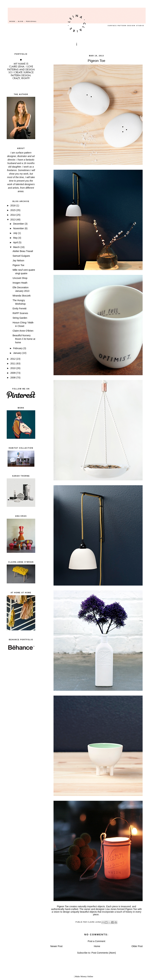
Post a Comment (96, 941)
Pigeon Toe (18, 265)
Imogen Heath (20, 283)
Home (97, 946)
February (18, 348)
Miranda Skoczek (22, 296)
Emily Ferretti (19, 308)
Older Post (137, 946)
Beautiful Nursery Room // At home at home (24, 339)
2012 (13, 359)
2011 (13, 364)
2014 (13, 215)
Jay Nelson (18, 261)
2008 (13, 378)
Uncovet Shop (20, 278)
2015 (13, 210)
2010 (13, 368)
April (16, 242)
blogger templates (66, 976)
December (19, 224)
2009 (13, 373)
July (16, 233)
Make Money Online (84, 976)
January (18, 353)
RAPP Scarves (20, 313)
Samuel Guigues (21, 256)
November (19, 228)
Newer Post (56, 946)
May (16, 238)
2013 (13, 220)
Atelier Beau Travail (23, 251)
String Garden (20, 318)
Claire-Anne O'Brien (23, 331)
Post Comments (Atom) (104, 953)
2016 (13, 205)
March (17, 247)
